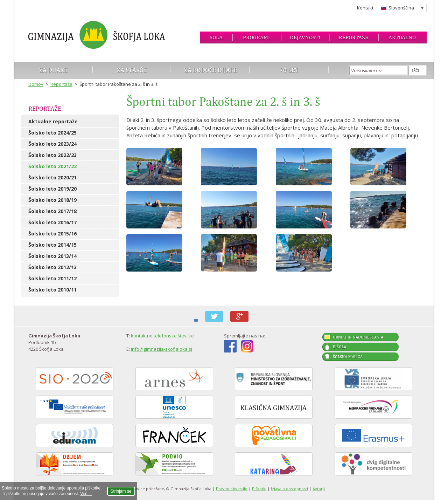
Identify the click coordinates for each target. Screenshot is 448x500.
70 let (289, 70)
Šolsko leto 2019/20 (52, 189)
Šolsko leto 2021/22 (52, 166)
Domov (36, 84)
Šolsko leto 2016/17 (52, 222)
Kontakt (365, 8)
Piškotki (259, 489)
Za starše (132, 70)
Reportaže (353, 37)
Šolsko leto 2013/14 (52, 256)
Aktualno (402, 37)
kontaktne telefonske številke (162, 336)
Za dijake (53, 70)
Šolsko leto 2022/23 (52, 155)
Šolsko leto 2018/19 (52, 200)
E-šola (339, 347)
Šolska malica (348, 357)
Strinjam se (121, 491)
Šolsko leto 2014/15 (52, 245)
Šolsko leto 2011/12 (52, 278)
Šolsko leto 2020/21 (52, 177)
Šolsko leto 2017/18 (52, 211)
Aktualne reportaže (53, 121)
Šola (216, 37)
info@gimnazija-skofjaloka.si (162, 349)
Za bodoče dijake (211, 70)
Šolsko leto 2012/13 (52, 267)
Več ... (86, 494)
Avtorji (319, 489)
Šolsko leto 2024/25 (52, 133)
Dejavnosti (305, 37)
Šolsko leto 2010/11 (52, 290)
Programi (256, 37)
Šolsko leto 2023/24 (52, 144)
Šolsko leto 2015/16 (52, 234)
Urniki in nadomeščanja (358, 337)
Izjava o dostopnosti (289, 489)
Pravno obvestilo (232, 489)
